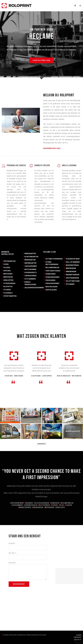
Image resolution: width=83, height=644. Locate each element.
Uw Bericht (12, 563)
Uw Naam (12, 543)
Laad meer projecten (41, 444)
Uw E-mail (12, 553)
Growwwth (43, 635)
